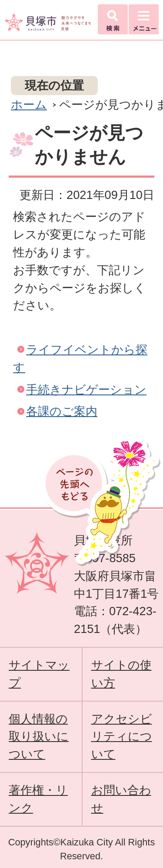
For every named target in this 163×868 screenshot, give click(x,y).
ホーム (29, 104)
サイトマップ (39, 674)
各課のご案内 (62, 411)
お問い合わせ (121, 799)
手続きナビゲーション (86, 389)
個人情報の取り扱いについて (39, 737)
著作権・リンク (38, 799)
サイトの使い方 (121, 674)
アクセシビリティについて (122, 737)
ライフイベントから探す (80, 358)
